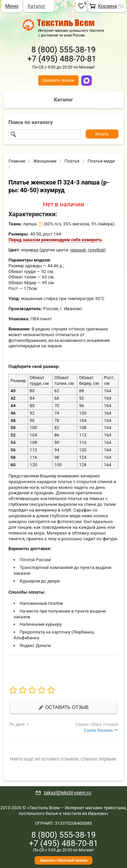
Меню (12, 6)
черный (78, 250)
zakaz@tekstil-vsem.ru (67, 793)
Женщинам (45, 161)
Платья (72, 161)
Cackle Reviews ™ (101, 730)
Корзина (107, 6)
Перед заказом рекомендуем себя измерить (55, 240)
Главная (17, 161)
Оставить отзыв (63, 707)
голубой (96, 250)
